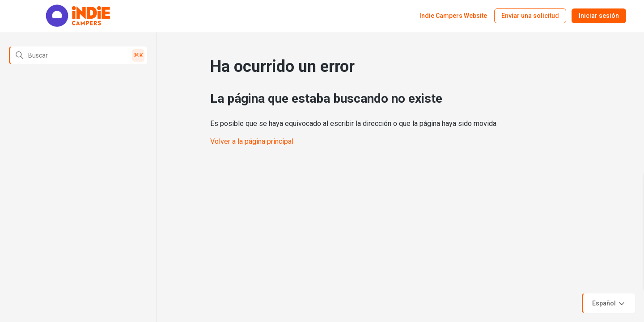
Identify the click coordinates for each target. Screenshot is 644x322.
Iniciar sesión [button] (599, 16)
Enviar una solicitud (530, 16)
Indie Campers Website (453, 16)
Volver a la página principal (252, 141)
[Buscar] (78, 55)
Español (609, 304)
